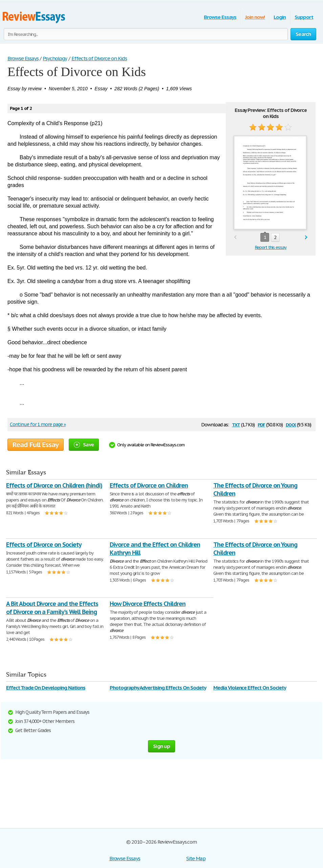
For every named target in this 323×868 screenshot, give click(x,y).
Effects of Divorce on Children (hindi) (54, 485)
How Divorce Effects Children (148, 604)
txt (236, 424)
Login (280, 17)
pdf (261, 424)
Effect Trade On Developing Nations (46, 688)
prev (235, 238)
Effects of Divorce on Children (149, 485)
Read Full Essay (36, 445)
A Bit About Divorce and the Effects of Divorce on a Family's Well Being (52, 608)
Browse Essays (220, 17)
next (306, 238)
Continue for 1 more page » (38, 424)
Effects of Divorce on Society (44, 545)
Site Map (196, 858)
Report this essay (271, 247)
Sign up (161, 746)
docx (291, 424)
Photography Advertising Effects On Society (158, 688)
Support (304, 17)
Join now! (255, 17)
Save (84, 444)
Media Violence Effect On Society (250, 688)
